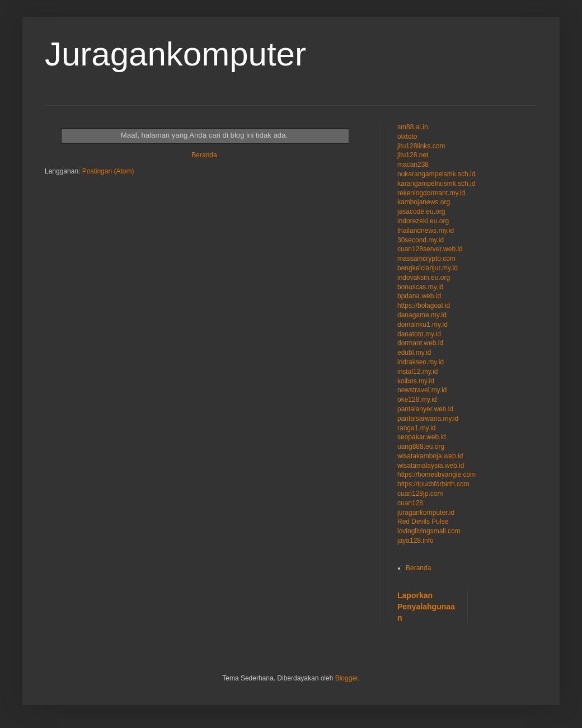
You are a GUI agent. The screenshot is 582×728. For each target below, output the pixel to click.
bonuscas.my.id (420, 287)
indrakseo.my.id (421, 362)
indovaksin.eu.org (424, 278)
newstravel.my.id (422, 390)
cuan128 (410, 503)
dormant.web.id (420, 343)
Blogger (347, 678)
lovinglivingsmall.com (429, 531)
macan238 (413, 165)
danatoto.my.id (419, 334)
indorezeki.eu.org (423, 221)
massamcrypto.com (426, 259)
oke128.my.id (417, 400)
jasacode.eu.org (421, 212)
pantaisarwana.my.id (428, 419)
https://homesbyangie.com (436, 475)
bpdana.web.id (419, 296)
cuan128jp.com (420, 494)
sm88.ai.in (413, 127)
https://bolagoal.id (424, 306)
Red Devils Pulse (423, 522)
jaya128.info (416, 541)
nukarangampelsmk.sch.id (436, 174)
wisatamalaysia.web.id (431, 466)
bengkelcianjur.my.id (428, 268)
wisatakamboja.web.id (430, 456)
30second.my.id (421, 240)
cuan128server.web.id (430, 249)
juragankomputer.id (426, 513)
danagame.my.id (422, 315)
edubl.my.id (414, 353)
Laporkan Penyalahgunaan (426, 606)
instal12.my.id (417, 372)
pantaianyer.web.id (425, 409)
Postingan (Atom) (108, 171)
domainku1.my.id (423, 325)
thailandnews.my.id (426, 231)
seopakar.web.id (422, 437)
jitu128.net (413, 155)
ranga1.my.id (416, 428)
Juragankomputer (175, 54)
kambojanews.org (424, 202)
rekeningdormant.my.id (431, 193)
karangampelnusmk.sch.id (436, 184)
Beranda (204, 155)
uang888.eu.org (421, 447)
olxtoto (407, 137)
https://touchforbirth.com (433, 484)
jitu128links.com (421, 146)
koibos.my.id (416, 381)
